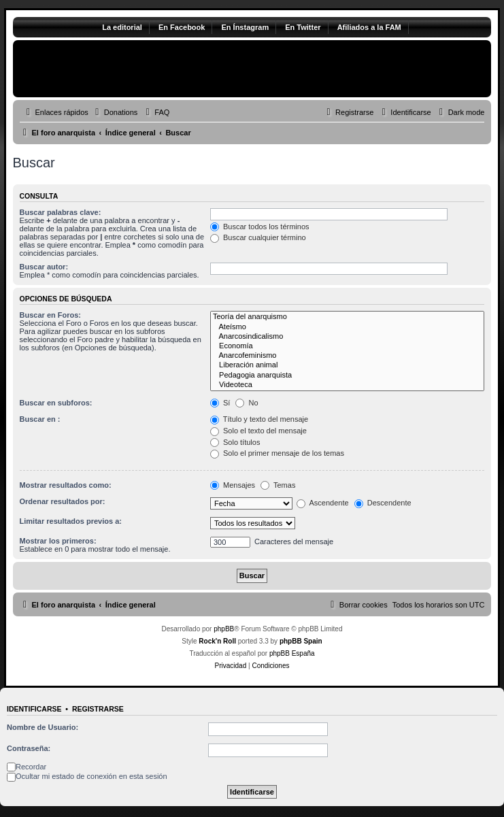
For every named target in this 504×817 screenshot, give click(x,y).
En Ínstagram (245, 27)
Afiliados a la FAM (369, 27)
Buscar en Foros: (50, 315)
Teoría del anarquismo (348, 317)
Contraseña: (29, 748)
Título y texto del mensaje (259, 419)
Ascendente (323, 503)
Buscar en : (40, 419)
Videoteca (348, 385)
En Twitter (303, 27)
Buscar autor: (44, 267)
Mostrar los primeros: (58, 541)
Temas (278, 485)
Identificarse (34, 709)
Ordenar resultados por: (63, 501)
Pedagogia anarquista (348, 376)
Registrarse (98, 709)
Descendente (383, 503)
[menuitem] (115, 112)
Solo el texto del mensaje (258, 431)
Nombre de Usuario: (43, 727)
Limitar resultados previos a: (71, 521)
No (247, 403)
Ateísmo (348, 327)
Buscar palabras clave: (61, 212)
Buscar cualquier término (258, 237)
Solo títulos (235, 442)
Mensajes (233, 485)
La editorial (122, 27)
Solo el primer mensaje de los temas (277, 453)
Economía (348, 346)
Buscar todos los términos (260, 227)
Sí (220, 403)
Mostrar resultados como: (66, 485)
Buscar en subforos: (56, 403)
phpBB (224, 629)
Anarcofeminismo (348, 356)
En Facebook (182, 27)
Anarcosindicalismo (348, 337)
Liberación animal (348, 365)
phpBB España (292, 653)
